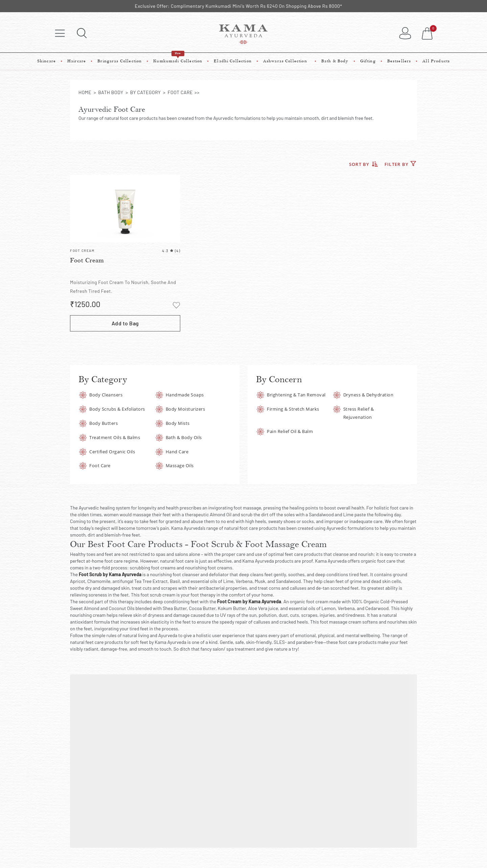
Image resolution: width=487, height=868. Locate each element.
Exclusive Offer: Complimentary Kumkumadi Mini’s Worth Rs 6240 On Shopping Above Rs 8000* (238, 6)
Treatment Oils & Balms (115, 437)
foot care (180, 92)
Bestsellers (399, 61)
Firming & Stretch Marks (293, 409)
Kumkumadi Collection (178, 58)
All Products (436, 61)
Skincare (47, 61)
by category (146, 92)
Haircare (77, 61)
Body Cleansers (106, 395)
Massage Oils (180, 465)
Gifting (368, 61)
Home (85, 92)
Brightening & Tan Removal (296, 395)
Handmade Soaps (185, 395)
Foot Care (100, 465)
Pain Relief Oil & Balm (290, 431)
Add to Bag (125, 323)
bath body (111, 92)
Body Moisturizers (185, 409)
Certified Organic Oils (112, 452)
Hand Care (177, 452)
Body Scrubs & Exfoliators (117, 409)
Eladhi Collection (233, 61)
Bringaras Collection (120, 61)
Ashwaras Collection (286, 61)
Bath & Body (335, 61)
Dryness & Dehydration (368, 395)
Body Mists (178, 423)
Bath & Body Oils (184, 437)
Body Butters (103, 423)
